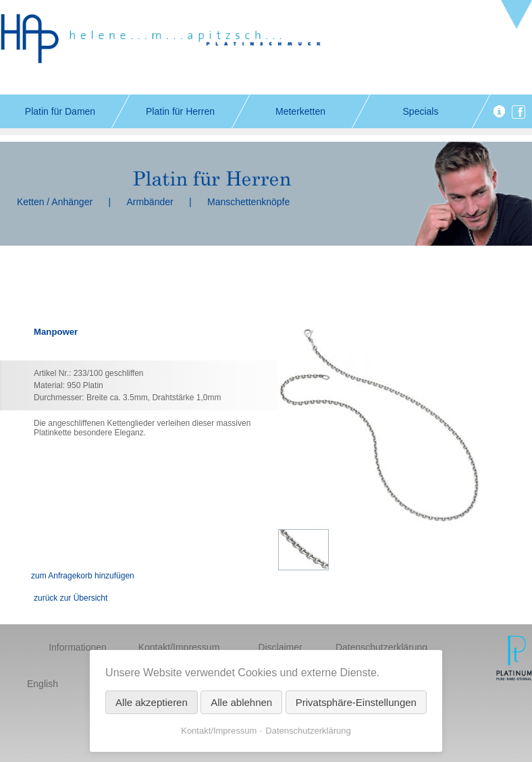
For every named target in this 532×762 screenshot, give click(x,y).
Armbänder (150, 202)
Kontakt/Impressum (179, 647)
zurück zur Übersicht (71, 598)
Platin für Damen (60, 111)
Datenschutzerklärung (381, 647)
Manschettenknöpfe (248, 202)
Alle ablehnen (241, 702)
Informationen (78, 647)
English (43, 684)
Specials (421, 111)
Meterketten (300, 111)
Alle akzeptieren (152, 702)
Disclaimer (280, 647)
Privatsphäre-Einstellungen (356, 702)
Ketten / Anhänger (55, 202)
